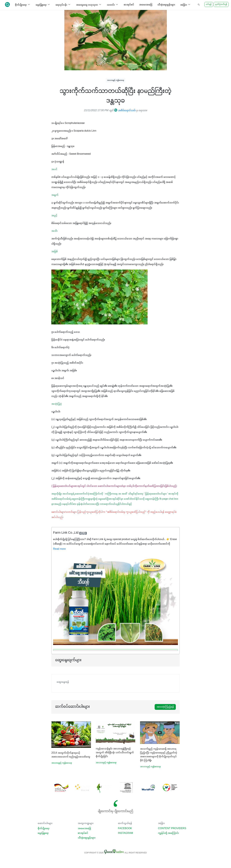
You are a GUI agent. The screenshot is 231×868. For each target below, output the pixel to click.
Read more (59, 549)
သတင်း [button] (113, 5)
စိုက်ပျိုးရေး (44, 829)
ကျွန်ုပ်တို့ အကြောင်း (168, 833)
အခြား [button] (185, 5)
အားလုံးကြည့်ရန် (165, 707)
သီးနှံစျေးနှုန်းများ (166, 5)
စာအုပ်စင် (129, 5)
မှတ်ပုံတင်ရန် (221, 4)
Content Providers (172, 829)
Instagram (125, 833)
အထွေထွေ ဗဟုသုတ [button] (89, 5)
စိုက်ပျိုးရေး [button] (23, 5)
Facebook (125, 829)
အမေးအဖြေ (146, 5)
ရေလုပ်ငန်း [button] (63, 5)
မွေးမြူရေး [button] (43, 5)
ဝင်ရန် (209, 4)
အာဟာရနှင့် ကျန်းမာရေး (116, 80)
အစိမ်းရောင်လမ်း (125, 111)
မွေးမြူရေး (43, 833)
